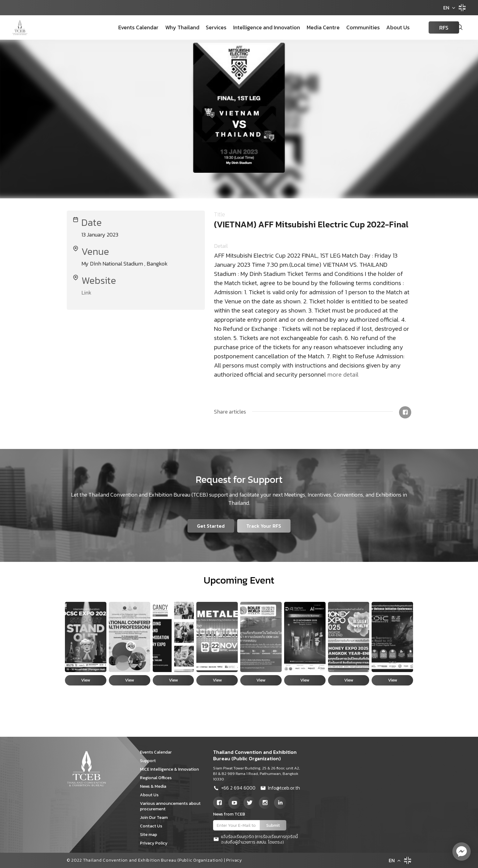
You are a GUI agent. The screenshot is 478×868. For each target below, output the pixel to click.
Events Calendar (134, 27)
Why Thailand (177, 27)
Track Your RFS (264, 526)
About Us (390, 27)
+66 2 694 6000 (234, 789)
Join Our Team (156, 817)
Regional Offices (158, 778)
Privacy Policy (156, 843)
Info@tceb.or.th (280, 789)
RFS (435, 28)
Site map (151, 835)
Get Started (211, 526)
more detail (343, 374)
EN (446, 8)
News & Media (155, 786)
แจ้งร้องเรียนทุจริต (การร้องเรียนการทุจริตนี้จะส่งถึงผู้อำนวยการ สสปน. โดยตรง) (255, 840)
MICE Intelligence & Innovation (171, 769)
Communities (355, 27)
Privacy (234, 860)
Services (210, 27)
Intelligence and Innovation (260, 27)
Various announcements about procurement (170, 806)
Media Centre (316, 27)
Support (150, 761)
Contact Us (153, 826)
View (86, 680)
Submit (273, 825)
